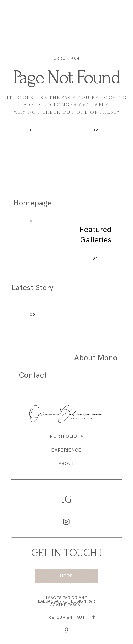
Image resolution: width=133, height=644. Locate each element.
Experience (66, 450)
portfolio (63, 436)
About (66, 464)
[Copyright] (66, 631)
